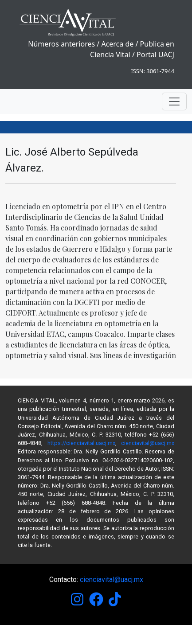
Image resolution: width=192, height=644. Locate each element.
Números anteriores (61, 44)
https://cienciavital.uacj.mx (81, 443)
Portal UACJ (155, 55)
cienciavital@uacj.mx (148, 443)
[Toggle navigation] (174, 101)
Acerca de (117, 44)
